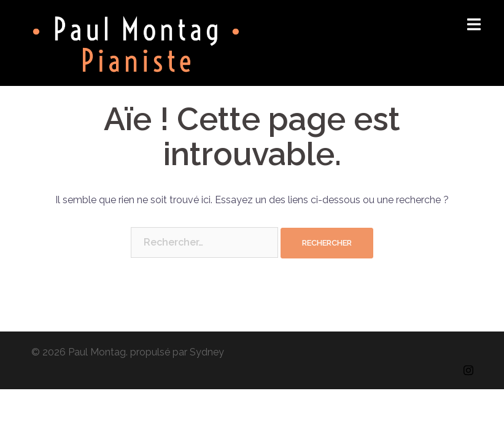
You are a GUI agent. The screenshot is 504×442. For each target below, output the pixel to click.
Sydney (207, 352)
